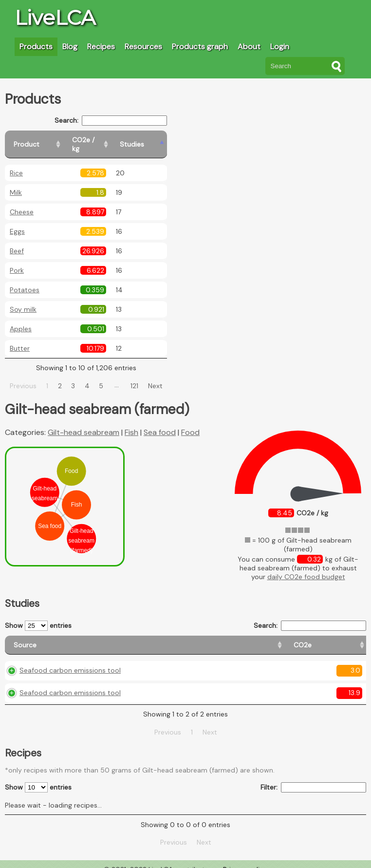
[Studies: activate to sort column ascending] (169, 140)
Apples (21, 320)
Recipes (101, 47)
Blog (70, 47)
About (249, 47)
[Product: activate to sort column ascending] (49, 140)
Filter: (313, 779)
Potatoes (25, 281)
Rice (16, 164)
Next (167, 377)
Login (280, 47)
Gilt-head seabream (83, 424)
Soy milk (23, 301)
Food (190, 424)
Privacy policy (245, 861)
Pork (17, 262)
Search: (134, 121)
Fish (131, 424)
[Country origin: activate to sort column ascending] (200, 636)
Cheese (22, 203)
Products (36, 47)
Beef (17, 242)
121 (146, 377)
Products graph (200, 47)
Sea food (160, 424)
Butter (20, 340)
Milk (16, 184)
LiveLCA (55, 18)
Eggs (17, 223)
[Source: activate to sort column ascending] (68, 636)
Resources (143, 47)
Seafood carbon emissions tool (70, 661)
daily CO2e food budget (306, 568)
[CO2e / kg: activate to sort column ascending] (120, 140)
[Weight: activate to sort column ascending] (346, 636)
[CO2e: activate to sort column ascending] (149, 636)
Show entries (38, 617)
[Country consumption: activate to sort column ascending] (279, 636)
